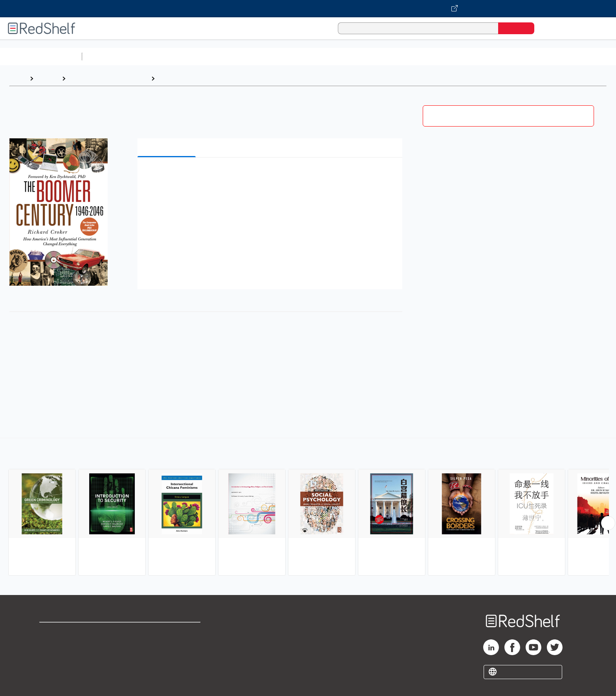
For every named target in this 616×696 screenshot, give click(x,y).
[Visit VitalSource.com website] (308, 9)
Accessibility (166, 657)
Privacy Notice (61, 657)
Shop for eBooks (64, 632)
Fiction (444, 56)
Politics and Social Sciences (387, 56)
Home (18, 78)
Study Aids (106, 56)
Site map (52, 669)
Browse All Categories (41, 56)
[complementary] (308, 508)
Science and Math (154, 56)
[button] (271, 175)
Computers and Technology (224, 56)
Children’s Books (521, 56)
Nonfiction (476, 56)
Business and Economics (305, 56)
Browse (48, 78)
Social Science (180, 78)
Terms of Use (168, 632)
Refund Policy (167, 644)
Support (51, 644)
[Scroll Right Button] (608, 523)
